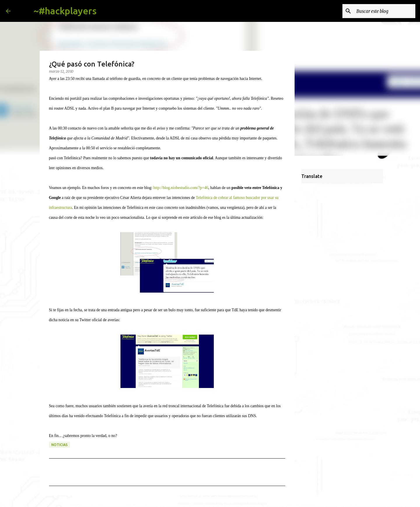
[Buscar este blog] (385, 11)
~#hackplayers (65, 11)
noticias (60, 445)
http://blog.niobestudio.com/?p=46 (181, 188)
